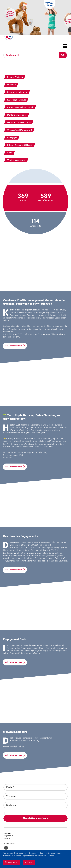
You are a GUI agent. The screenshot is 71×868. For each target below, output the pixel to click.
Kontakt (7, 833)
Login (6, 841)
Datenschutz (9, 838)
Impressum (9, 836)
